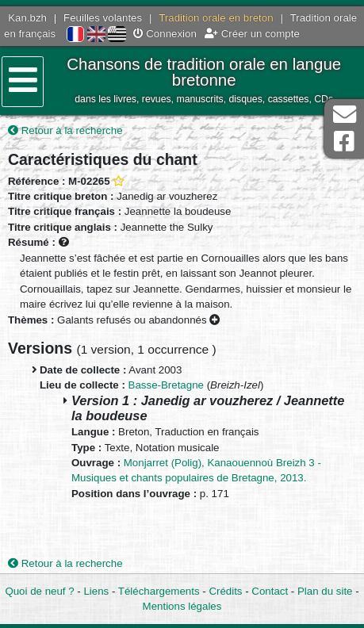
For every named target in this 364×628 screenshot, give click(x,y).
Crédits (225, 591)
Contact (270, 591)
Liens (96, 591)
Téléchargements (159, 591)
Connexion (165, 34)
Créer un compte (252, 34)
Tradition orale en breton (216, 18)
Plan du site (325, 591)
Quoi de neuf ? (39, 591)
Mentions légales (182, 606)
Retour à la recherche (65, 130)
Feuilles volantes (103, 18)
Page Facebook (344, 142)
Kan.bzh (27, 18)
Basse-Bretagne (166, 385)
